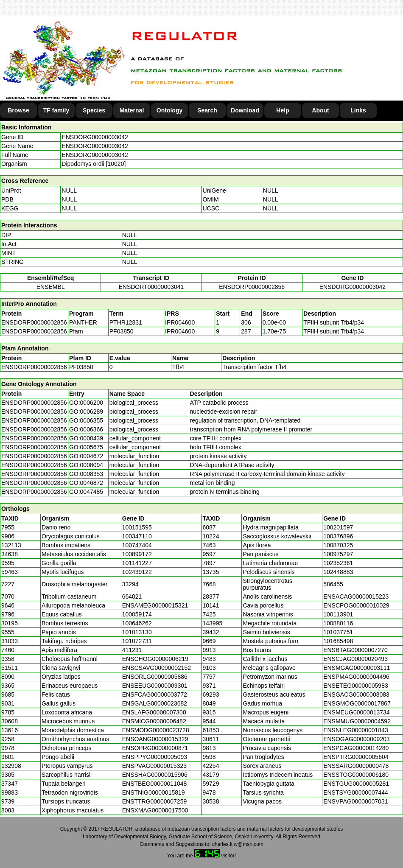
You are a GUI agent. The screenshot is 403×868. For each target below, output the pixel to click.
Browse (18, 110)
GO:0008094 (86, 465)
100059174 (137, 614)
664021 (132, 596)
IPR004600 (180, 322)
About (320, 110)
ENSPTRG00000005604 (356, 757)
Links (358, 110)
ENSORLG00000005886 (155, 677)
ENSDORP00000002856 (252, 287)
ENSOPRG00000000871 (155, 748)
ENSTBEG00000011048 (155, 784)
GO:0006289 (86, 412)
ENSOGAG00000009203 (356, 739)
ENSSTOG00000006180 (356, 775)
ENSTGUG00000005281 (356, 784)
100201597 (338, 527)
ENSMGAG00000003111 (357, 668)
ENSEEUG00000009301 (155, 686)
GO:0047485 (86, 492)
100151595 (137, 527)
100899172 (137, 554)
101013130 (137, 632)
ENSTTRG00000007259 (155, 801)
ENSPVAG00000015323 (154, 766)
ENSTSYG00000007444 (356, 792)
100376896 (338, 536)
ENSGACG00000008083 (356, 694)
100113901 (338, 614)
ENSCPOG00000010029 (356, 605)
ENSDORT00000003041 (151, 287)
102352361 (338, 563)
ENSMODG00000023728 (156, 730)
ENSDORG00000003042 (95, 137)
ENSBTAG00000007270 (355, 650)
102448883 (338, 572)
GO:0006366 (86, 429)
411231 (132, 650)
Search (207, 110)
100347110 (137, 536)
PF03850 (81, 367)
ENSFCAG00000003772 (155, 694)
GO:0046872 (86, 483)
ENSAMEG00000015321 (155, 605)
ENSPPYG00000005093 (155, 757)
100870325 (338, 545)
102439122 (137, 572)
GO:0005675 (86, 447)
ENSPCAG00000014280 (356, 748)
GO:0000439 (86, 438)
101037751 (338, 632)
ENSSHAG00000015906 (155, 775)
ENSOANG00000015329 (155, 739)
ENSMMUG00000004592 (357, 721)
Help (283, 110)
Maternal (132, 110)
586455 (333, 584)
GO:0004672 (86, 456)
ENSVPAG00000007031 (355, 801)
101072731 (137, 641)
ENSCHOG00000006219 (155, 659)
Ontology (169, 110)
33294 (130, 584)
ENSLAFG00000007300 (154, 712)
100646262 (137, 623)
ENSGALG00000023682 (155, 703)
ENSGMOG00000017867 (357, 703)
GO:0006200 (86, 403)
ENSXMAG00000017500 (155, 810)
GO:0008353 (86, 474)
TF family (56, 110)
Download (245, 110)
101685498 (338, 641)
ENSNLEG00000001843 (356, 730)
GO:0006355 (86, 420)
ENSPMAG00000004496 (356, 677)
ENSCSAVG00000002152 (157, 668)
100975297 (338, 554)
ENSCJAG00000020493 (355, 659)
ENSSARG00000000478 (356, 766)
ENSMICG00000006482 (154, 721)
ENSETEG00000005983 (356, 686)
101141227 (137, 563)
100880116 (338, 623)
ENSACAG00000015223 (356, 596)
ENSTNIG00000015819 (154, 792)
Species (94, 110)
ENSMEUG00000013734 (356, 712)
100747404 (137, 545)
